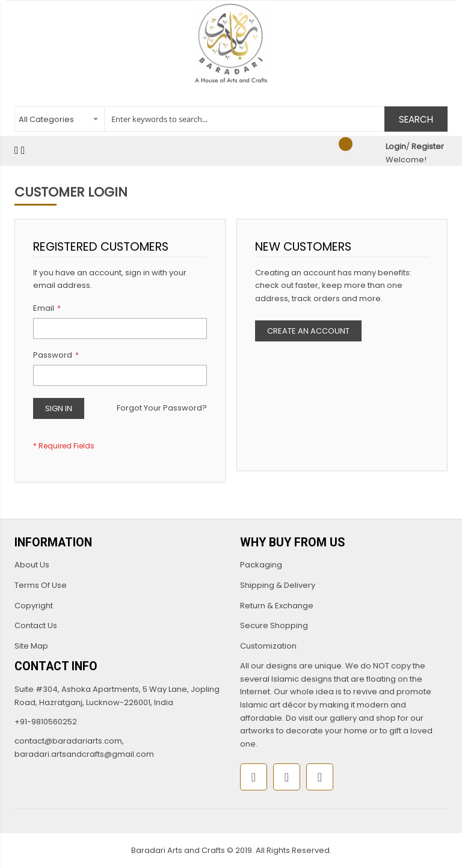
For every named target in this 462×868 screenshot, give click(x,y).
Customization (268, 646)
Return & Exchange (277, 606)
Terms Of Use (41, 585)
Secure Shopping (274, 625)
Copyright (34, 606)
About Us (32, 565)
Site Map (31, 646)
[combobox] (231, 119)
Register (428, 146)
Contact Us (36, 625)
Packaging (261, 565)
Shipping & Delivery (278, 585)
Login (396, 146)
